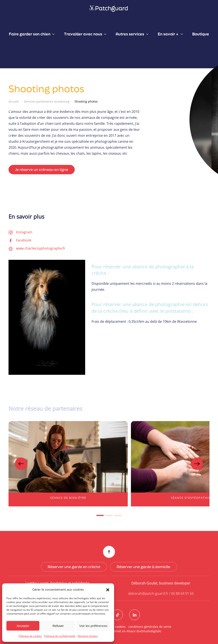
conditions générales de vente (149, 627)
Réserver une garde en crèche (73, 567)
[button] (108, 589)
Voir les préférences (93, 626)
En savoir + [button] (170, 34)
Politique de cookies (30, 636)
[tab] (100, 515)
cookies (120, 627)
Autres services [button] (132, 34)
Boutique (201, 34)
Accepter (23, 626)
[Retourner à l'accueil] (109, 9)
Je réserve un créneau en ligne (42, 169)
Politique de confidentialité (60, 636)
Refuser (58, 626)
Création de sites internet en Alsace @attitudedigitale (122, 631)
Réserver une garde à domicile (143, 567)
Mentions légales (88, 636)
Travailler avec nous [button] (85, 34)
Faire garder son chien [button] (32, 34)
